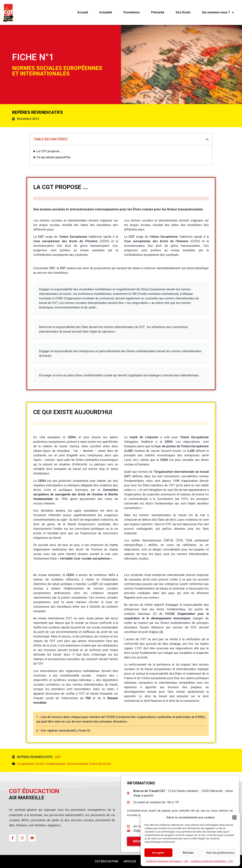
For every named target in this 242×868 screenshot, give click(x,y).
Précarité (158, 12)
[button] (234, 817)
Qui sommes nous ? (218, 12)
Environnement (77, 764)
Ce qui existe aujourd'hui (54, 157)
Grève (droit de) (100, 764)
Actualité (106, 12)
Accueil (83, 12)
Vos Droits (183, 12)
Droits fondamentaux (51, 764)
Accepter (158, 853)
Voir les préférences (220, 853)
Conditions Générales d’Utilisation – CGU (167, 861)
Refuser (188, 853)
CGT (58, 757)
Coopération (26, 764)
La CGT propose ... (49, 151)
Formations (132, 12)
